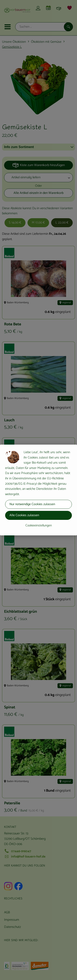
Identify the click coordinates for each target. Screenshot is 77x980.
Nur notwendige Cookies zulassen (32, 504)
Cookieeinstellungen (39, 525)
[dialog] (38, 490)
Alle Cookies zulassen (24, 515)
